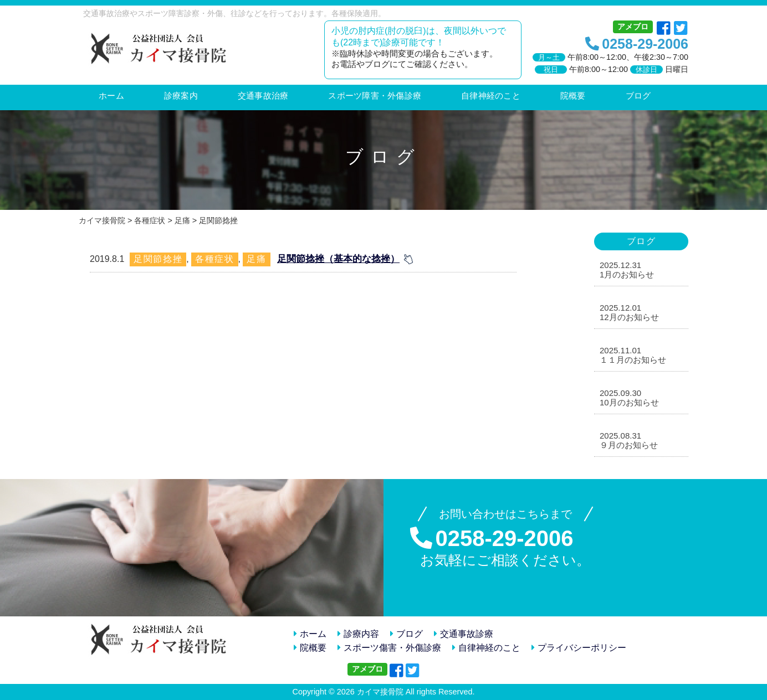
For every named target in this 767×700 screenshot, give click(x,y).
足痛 (256, 259)
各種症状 (214, 259)
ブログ (406, 634)
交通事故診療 (464, 634)
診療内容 (358, 634)
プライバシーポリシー (579, 648)
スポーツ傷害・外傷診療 (389, 648)
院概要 (310, 648)
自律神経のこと (486, 648)
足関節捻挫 (158, 259)
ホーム (310, 634)
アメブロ (633, 27)
